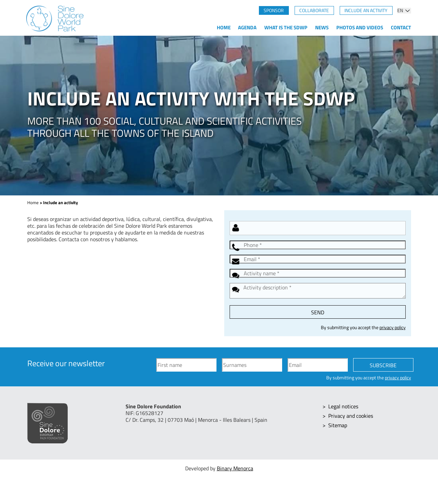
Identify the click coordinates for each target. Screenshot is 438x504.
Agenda (247, 27)
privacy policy (393, 327)
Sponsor (274, 10)
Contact (401, 27)
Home (224, 27)
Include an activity (366, 10)
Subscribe (383, 365)
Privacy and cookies (351, 416)
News (322, 27)
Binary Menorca (235, 468)
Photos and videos (360, 27)
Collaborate (314, 10)
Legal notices (343, 406)
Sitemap (338, 425)
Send (318, 312)
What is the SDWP (286, 27)
